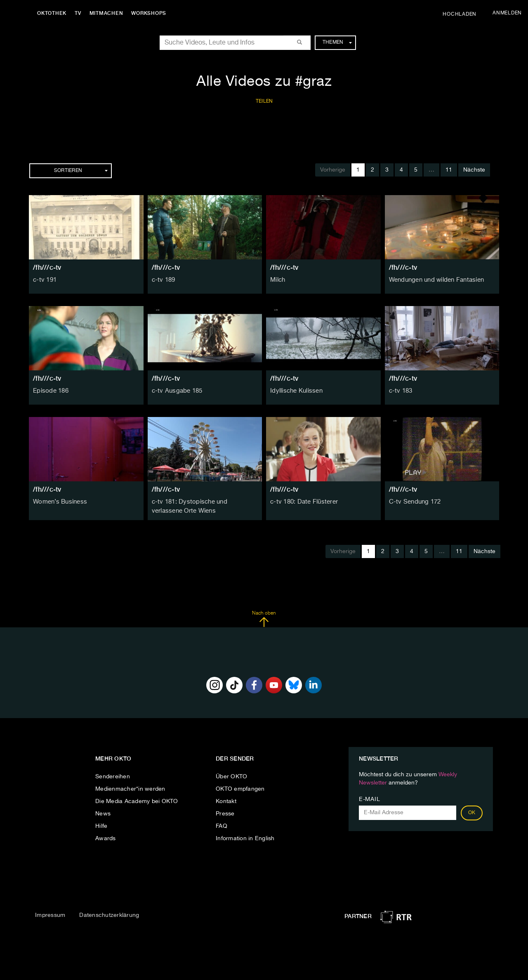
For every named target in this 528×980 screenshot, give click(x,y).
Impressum (50, 914)
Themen (337, 42)
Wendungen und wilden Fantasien (435, 280)
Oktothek (54, 13)
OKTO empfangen (240, 788)
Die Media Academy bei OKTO (137, 801)
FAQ (222, 825)
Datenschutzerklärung (109, 914)
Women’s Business (59, 502)
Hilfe (101, 825)
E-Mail (369, 799)
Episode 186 (50, 391)
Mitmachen (108, 13)
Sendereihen (113, 776)
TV (80, 13)
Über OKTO (231, 776)
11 (449, 170)
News (103, 813)
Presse (225, 813)
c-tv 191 (44, 280)
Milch (277, 280)
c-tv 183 (400, 391)
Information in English (245, 838)
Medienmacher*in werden (130, 788)
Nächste (474, 170)
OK (472, 812)
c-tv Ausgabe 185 (176, 391)
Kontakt (226, 801)
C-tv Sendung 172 (414, 502)
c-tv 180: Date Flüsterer (302, 502)
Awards (106, 838)
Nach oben (264, 618)
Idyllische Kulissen (295, 391)
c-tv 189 (163, 280)
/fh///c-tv (47, 267)
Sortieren (81, 171)
